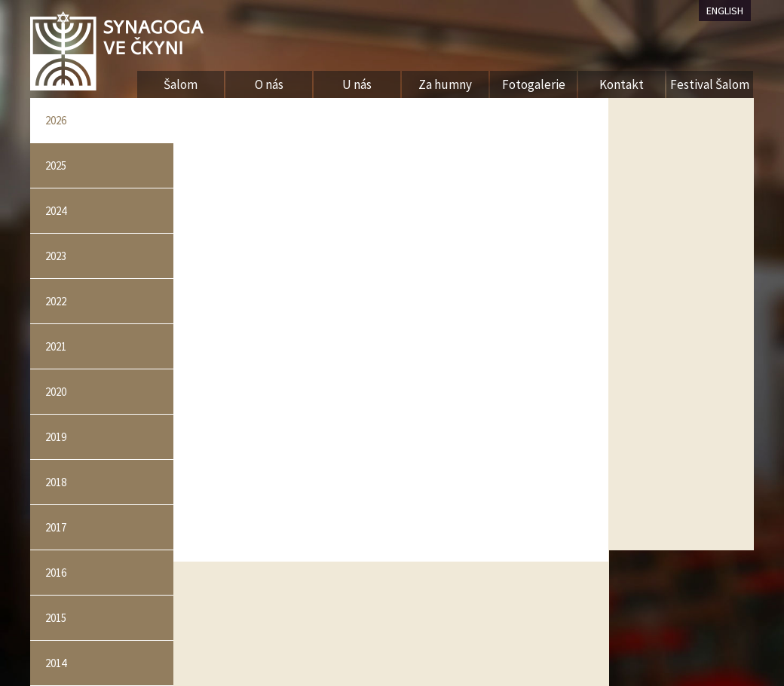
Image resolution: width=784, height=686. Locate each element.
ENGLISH (725, 11)
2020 (56, 392)
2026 (56, 120)
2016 (56, 573)
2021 (56, 346)
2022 (56, 301)
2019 (56, 437)
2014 (56, 663)
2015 (56, 618)
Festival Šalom (710, 84)
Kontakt (622, 84)
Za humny (445, 84)
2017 (56, 527)
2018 (56, 482)
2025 (56, 165)
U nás (357, 84)
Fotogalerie (534, 84)
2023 (56, 256)
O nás (269, 84)
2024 (56, 211)
